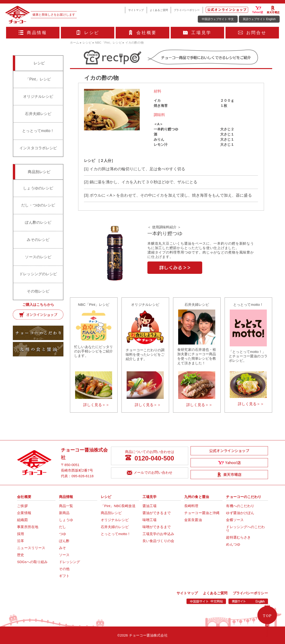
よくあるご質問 (159, 10)
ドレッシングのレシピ (38, 274)
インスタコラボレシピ (38, 148)
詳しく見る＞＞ (96, 405)
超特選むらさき (238, 537)
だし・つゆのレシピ (38, 205)
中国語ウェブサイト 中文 (218, 19)
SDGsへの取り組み (32, 562)
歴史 (21, 555)
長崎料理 (191, 506)
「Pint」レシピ (38, 79)
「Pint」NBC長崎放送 (118, 506)
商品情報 (33, 33)
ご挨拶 (22, 506)
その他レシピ (38, 291)
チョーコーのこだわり (244, 497)
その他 (64, 569)
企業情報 (24, 513)
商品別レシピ (111, 513)
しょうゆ (66, 520)
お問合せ (252, 33)
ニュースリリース (31, 548)
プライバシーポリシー (187, 10)
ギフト (64, 576)
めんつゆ (233, 544)
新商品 (64, 513)
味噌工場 (149, 520)
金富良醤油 (193, 520)
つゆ (63, 534)
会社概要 (142, 33)
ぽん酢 (64, 541)
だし (63, 527)
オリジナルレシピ (38, 96)
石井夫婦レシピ (38, 114)
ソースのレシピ (38, 257)
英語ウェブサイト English (259, 19)
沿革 (21, 541)
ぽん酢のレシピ (38, 222)
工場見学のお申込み (158, 534)
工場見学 (197, 33)
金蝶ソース (235, 520)
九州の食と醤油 (197, 497)
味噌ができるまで (157, 527)
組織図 (22, 520)
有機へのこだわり (240, 506)
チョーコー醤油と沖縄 (202, 513)
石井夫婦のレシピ (115, 527)
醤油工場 (149, 506)
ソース (64, 555)
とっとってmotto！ (38, 131)
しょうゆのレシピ (38, 188)
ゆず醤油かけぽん (240, 513)
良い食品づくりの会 (158, 541)
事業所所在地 (28, 527)
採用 (21, 534)
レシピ (88, 33)
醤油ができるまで (157, 513)
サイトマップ (136, 10)
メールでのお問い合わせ (150, 473)
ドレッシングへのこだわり (245, 529)
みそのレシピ (38, 240)
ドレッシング (70, 562)
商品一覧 (66, 506)
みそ (63, 548)
